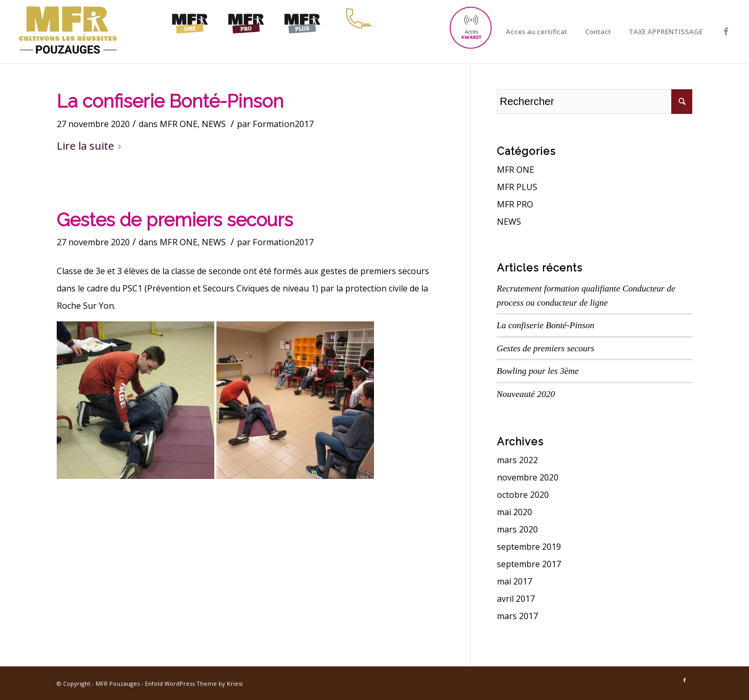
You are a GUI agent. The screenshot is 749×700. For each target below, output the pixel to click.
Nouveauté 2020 (526, 394)
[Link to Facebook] (726, 31)
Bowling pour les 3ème (538, 371)
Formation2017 (283, 124)
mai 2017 (514, 581)
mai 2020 (514, 512)
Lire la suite (91, 146)
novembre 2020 (528, 477)
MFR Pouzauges (118, 683)
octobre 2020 (523, 495)
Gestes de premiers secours (175, 220)
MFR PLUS (517, 187)
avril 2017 (516, 599)
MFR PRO (515, 204)
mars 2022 (517, 460)
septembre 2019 (529, 547)
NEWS (214, 124)
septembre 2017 (529, 564)
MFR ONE (179, 124)
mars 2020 (517, 529)
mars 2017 (517, 616)
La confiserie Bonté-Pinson (170, 101)
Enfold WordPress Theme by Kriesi (194, 683)
